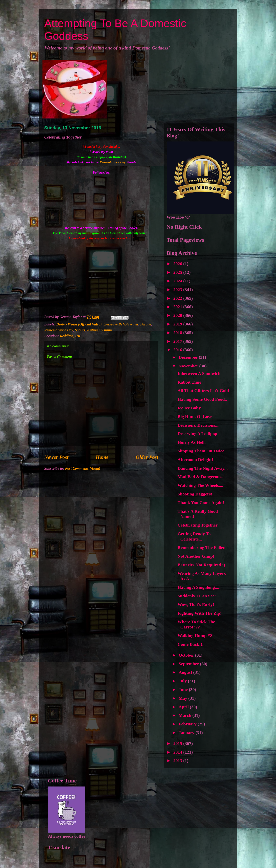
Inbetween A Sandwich (199, 373)
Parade (146, 324)
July (183, 681)
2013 (178, 761)
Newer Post (56, 457)
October (187, 655)
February (188, 724)
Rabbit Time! (190, 382)
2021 (178, 307)
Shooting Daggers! (195, 494)
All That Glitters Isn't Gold (203, 391)
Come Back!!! (190, 644)
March (185, 715)
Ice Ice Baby (189, 408)
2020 (178, 315)
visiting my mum (99, 330)
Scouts (80, 330)
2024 (178, 281)
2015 (178, 743)
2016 (178, 350)
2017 (178, 341)
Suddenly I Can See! (197, 596)
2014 (178, 752)
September (189, 664)
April (184, 707)
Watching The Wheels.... (200, 485)
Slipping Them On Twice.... (203, 451)
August (186, 672)
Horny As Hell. (192, 442)
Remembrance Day (113, 162)
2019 (178, 324)
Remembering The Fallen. (202, 548)
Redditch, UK (70, 336)
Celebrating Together (197, 525)
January (187, 733)
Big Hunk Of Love (195, 417)
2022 (178, 298)
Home (102, 457)
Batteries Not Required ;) (201, 565)
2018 (178, 333)
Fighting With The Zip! (199, 613)
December (189, 357)
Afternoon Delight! (195, 460)
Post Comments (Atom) (83, 468)
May (183, 698)
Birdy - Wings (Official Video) (79, 324)
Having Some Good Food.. (202, 399)
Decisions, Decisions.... (198, 425)
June (184, 690)
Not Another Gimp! (196, 556)
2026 (178, 264)
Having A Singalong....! (199, 587)
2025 (178, 272)
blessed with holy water (121, 324)
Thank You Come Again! (201, 503)
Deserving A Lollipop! (198, 434)
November (189, 366)
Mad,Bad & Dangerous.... (202, 477)
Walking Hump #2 (195, 636)
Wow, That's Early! (196, 605)
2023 (178, 290)
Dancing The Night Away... (203, 468)
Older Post (147, 457)
